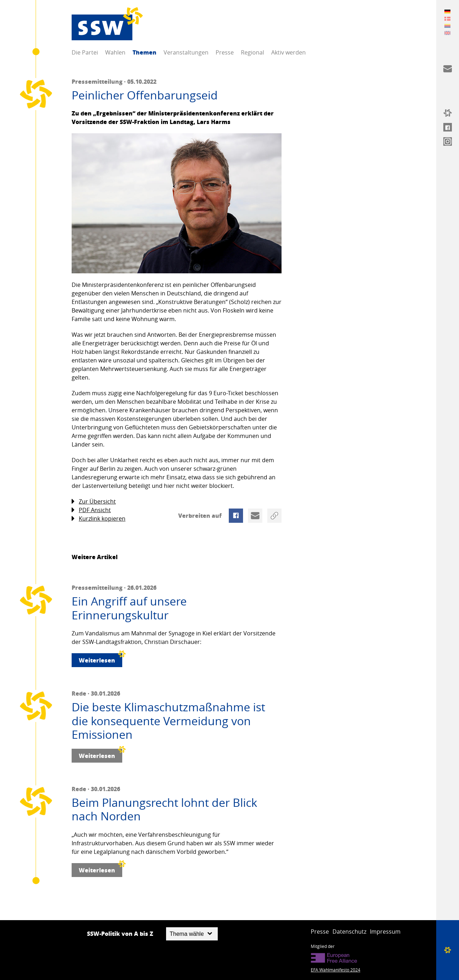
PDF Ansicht (91, 510)
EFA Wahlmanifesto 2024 (336, 970)
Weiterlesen (100, 659)
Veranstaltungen (186, 52)
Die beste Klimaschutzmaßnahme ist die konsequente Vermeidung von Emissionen (168, 721)
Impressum (385, 932)
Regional (252, 52)
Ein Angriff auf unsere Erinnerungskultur (129, 608)
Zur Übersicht (94, 502)
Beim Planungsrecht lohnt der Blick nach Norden (164, 809)
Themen (145, 52)
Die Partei (85, 52)
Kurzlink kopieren (99, 519)
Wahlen (115, 52)
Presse (225, 52)
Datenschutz (349, 932)
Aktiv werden (288, 52)
